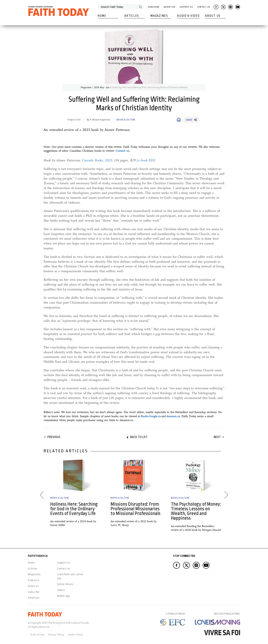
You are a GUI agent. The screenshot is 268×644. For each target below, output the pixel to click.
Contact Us (204, 7)
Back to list (139, 437)
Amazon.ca (173, 416)
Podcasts (33, 580)
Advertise (169, 7)
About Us (213, 16)
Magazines (159, 16)
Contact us (122, 151)
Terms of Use (37, 635)
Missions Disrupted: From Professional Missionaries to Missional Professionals (135, 509)
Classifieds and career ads (70, 576)
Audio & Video (188, 16)
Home (102, 16)
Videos (61, 590)
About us (33, 586)
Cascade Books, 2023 (97, 160)
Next (217, 437)
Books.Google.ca (151, 416)
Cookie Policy (76, 635)
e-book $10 (146, 160)
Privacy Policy (56, 635)
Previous (54, 437)
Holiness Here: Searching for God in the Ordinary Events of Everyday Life (74, 509)
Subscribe (153, 7)
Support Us (186, 7)
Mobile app (64, 596)
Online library (65, 584)
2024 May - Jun (102, 87)
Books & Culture (126, 120)
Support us (64, 563)
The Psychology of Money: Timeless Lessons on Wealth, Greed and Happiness (196, 511)
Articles (132, 16)
